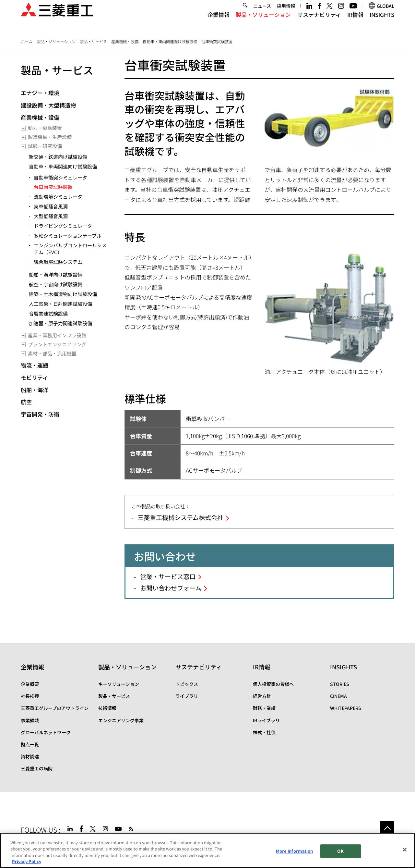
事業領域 (30, 720)
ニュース (262, 14)
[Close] (405, 849)
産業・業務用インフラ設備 (57, 335)
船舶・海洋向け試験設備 (56, 274)
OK (340, 851)
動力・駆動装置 (45, 128)
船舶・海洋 (35, 390)
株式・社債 (264, 732)
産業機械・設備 (125, 42)
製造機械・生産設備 (50, 137)
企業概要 (30, 684)
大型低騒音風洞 (51, 216)
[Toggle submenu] (23, 128)
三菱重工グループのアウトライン (55, 708)
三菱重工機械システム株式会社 (180, 517)
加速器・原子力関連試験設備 (60, 323)
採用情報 (286, 14)
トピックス (187, 684)
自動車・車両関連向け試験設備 (170, 42)
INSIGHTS (382, 22)
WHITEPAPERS (346, 708)
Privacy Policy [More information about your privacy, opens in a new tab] (27, 861)
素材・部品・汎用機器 (52, 353)
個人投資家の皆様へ (273, 684)
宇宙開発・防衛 (40, 414)
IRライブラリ (266, 720)
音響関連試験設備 (48, 313)
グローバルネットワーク (46, 732)
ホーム (27, 42)
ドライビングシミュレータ (63, 226)
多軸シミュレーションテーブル (68, 236)
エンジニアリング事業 (121, 720)
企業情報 (219, 22)
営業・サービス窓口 (168, 577)
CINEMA (338, 696)
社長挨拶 (30, 696)
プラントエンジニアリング (57, 344)
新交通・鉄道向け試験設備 (58, 157)
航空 (26, 402)
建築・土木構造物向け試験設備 (63, 294)
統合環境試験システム (58, 262)
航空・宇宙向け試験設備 (56, 284)
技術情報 (107, 708)
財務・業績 (264, 708)
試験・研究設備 (45, 146)
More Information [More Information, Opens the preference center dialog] (295, 851)
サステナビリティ (319, 22)
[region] (207, 850)
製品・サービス (93, 42)
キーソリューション (119, 684)
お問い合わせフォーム (171, 588)
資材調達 (30, 756)
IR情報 (355, 22)
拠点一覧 (30, 744)
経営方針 (262, 696)
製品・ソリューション (263, 22)
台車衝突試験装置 (53, 187)
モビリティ (34, 377)
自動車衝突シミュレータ (60, 177)
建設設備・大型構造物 (48, 105)
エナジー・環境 (40, 93)
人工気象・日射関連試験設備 (60, 304)
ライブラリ (187, 696)
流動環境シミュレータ (58, 197)
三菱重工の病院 (37, 768)
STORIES (340, 684)
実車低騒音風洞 (51, 206)
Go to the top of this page (387, 828)
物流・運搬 (35, 365)
